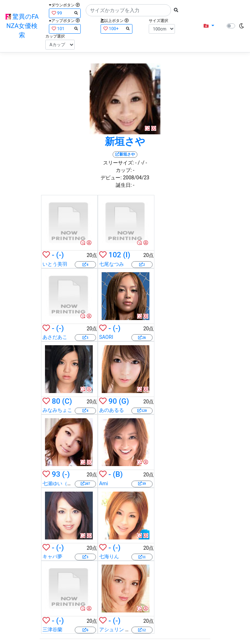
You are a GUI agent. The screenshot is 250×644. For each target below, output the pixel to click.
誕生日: (124, 185)
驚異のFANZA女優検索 (22, 26)
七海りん (109, 556)
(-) (60, 255)
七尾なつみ (112, 264)
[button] (209, 26)
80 (56, 401)
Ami (104, 483)
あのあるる (112, 410)
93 (56, 474)
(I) (127, 255)
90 (113, 401)
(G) (124, 401)
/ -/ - (142, 163)
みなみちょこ (57, 410)
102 (115, 255)
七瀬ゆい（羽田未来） (67, 483)
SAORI (106, 337)
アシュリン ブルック (122, 629)
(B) (118, 474)
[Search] (128, 10)
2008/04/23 (136, 178)
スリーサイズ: (118, 163)
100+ (117, 29)
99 (65, 13)
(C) (67, 401)
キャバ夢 (52, 556)
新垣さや (125, 142)
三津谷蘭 (52, 629)
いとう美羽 (55, 264)
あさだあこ (55, 337)
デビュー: (111, 178)
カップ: (124, 170)
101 (65, 29)
